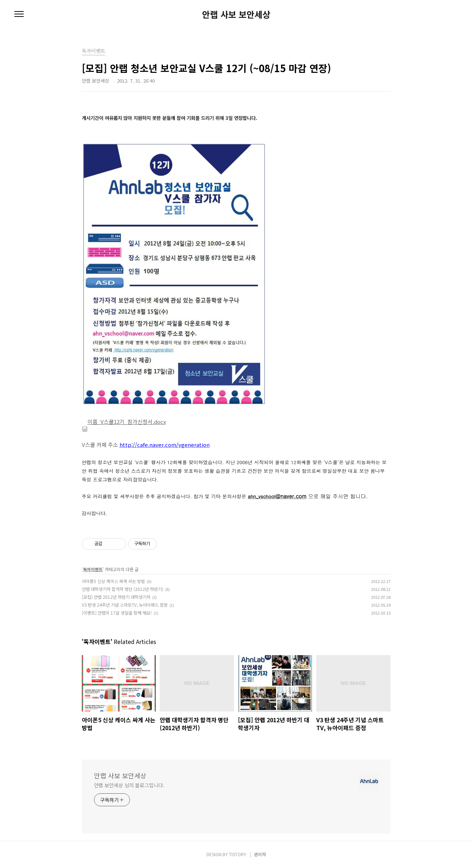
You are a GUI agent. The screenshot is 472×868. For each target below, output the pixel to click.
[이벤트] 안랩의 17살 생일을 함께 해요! (117, 613)
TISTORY (238, 854)
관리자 (260, 854)
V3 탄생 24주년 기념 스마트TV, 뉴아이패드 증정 (125, 605)
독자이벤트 (93, 569)
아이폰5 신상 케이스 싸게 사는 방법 (113, 581)
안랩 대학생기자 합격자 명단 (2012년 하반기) (123, 589)
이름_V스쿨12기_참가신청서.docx (124, 422)
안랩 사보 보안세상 (236, 14)
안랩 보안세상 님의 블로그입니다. (129, 785)
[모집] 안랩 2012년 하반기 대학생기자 (116, 597)
